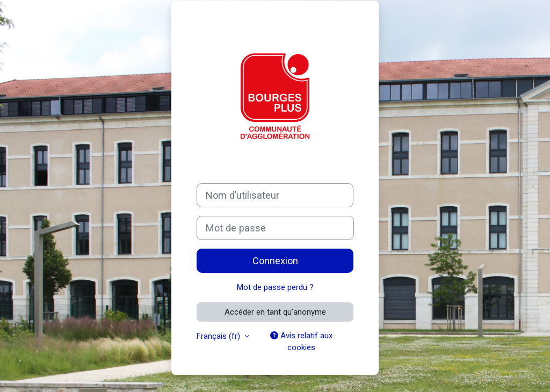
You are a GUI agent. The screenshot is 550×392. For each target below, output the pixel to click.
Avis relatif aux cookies (301, 342)
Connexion (275, 261)
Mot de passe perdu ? (275, 287)
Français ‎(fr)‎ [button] (219, 336)
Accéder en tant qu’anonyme (275, 312)
